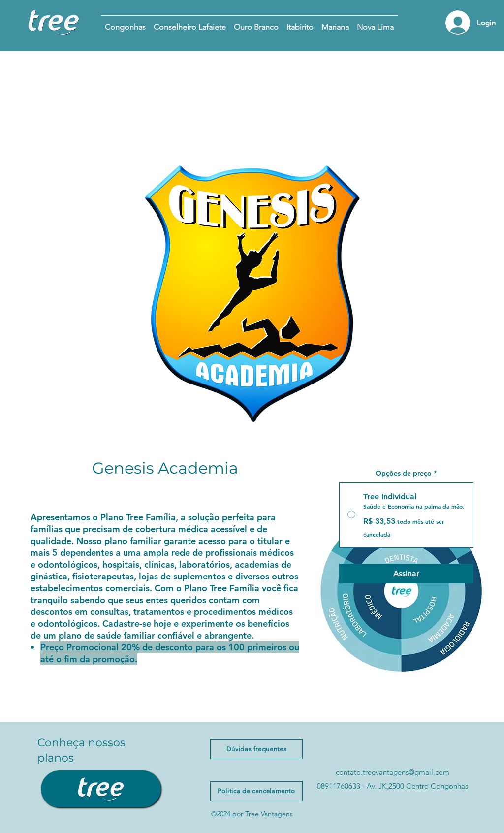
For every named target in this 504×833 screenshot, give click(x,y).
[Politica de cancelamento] (256, 791)
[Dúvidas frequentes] (256, 749)
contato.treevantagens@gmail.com (393, 772)
